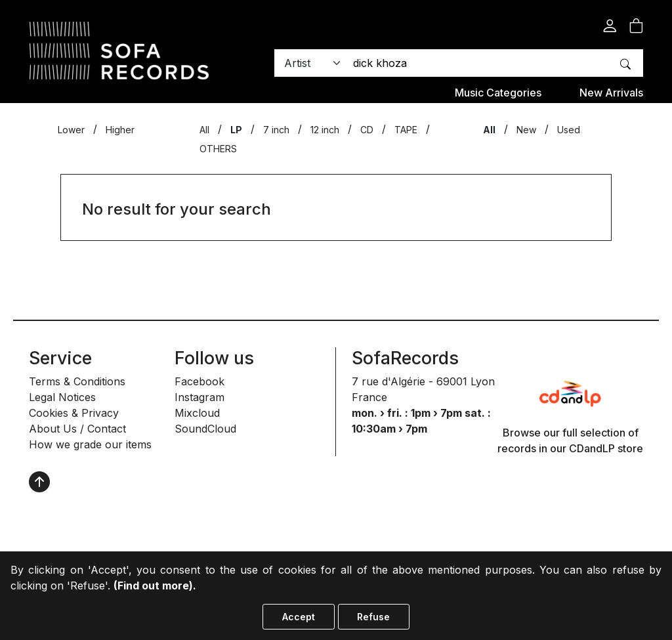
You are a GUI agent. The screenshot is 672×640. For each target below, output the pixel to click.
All (204, 130)
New (526, 130)
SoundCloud (205, 429)
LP (236, 130)
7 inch (276, 130)
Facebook (199, 381)
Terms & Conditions (77, 381)
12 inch (325, 130)
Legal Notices (62, 397)
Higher (120, 130)
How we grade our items (90, 444)
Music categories (498, 93)
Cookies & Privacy (74, 413)
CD (367, 130)
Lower (71, 130)
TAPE (406, 130)
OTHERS (218, 149)
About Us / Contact (77, 429)
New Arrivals (611, 93)
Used (569, 130)
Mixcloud (197, 413)
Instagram (199, 397)
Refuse (373, 617)
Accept (299, 617)
